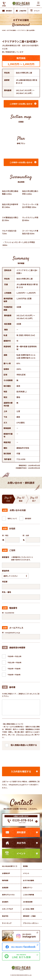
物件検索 (5, 880)
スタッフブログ (8, 909)
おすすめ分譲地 (11, 30)
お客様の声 (6, 873)
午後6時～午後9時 (14, 675)
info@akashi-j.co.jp (16, 785)
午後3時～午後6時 (14, 669)
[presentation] (21, 758)
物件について (12, 518)
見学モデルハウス (8, 895)
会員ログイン (28, 888)
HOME (4, 30)
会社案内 (5, 902)
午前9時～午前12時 (14, 656)
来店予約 (21, 843)
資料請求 (28, 518)
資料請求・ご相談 (29, 916)
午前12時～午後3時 (14, 662)
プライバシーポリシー (24, 735)
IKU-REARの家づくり (10, 866)
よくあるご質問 (29, 909)
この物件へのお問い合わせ (21, 104)
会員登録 (5, 888)
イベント (21, 853)
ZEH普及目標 (28, 902)
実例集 (25, 866)
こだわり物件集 (29, 895)
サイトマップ (7, 923)
